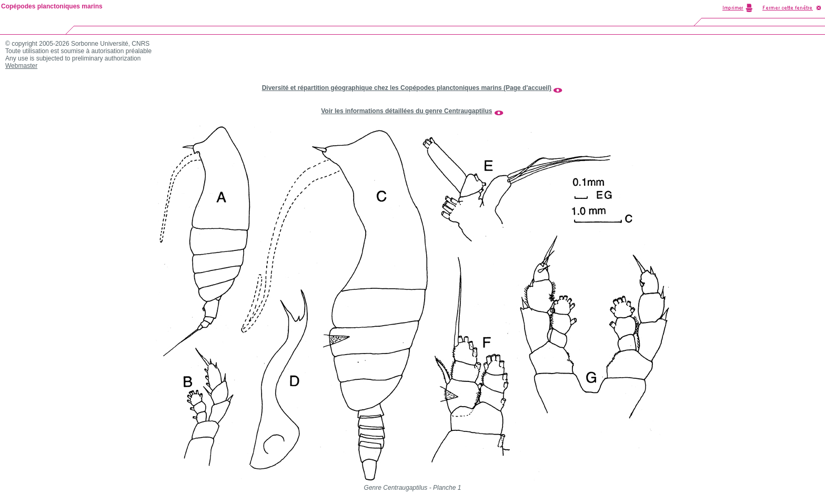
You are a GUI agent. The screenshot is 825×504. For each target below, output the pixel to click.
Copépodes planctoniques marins (52, 6)
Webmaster (21, 66)
